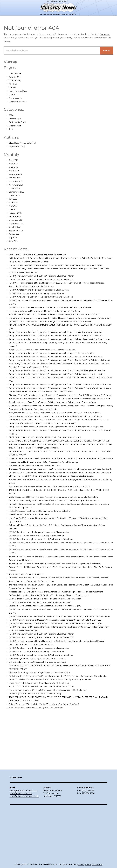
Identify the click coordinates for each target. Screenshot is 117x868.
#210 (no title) (16, 77)
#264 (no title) (17, 73)
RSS (11, 129)
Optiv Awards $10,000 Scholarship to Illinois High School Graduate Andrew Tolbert (54, 690)
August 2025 (16, 195)
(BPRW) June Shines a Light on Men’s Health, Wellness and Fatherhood (48, 301)
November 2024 (18, 224)
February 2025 (17, 213)
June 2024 (15, 241)
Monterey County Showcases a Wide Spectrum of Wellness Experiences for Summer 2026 (58, 564)
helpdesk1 (15, 147)
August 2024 (16, 234)
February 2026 (17, 174)
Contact (13, 88)
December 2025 (18, 181)
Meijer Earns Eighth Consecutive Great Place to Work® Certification (46, 789)
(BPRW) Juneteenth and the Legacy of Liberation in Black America (46, 294)
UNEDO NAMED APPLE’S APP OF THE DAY (32, 599)
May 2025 (14, 206)
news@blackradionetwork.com (23, 843)
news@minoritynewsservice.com (24, 849)
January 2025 (16, 217)
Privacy (87, 865)
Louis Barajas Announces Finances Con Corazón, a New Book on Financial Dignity (53, 697)
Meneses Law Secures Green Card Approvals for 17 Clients (41, 536)
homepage (106, 34)
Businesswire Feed (19, 122)
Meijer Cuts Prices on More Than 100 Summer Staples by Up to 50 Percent (50, 371)
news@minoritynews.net (21, 846)
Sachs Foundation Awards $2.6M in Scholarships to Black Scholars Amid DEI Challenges (57, 796)
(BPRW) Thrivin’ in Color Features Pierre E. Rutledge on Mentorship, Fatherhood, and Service (60, 311)
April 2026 (14, 167)
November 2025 (18, 185)
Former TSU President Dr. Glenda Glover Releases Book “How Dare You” (49, 437)
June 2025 (15, 203)
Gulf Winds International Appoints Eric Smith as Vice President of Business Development (58, 687)
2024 (12, 115)
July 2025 (14, 199)
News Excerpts (17, 98)
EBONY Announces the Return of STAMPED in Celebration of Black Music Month (53, 501)
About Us (14, 84)
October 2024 (16, 227)
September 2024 (18, 231)
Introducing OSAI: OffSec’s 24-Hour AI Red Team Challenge (41, 799)
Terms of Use (98, 865)
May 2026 (14, 164)
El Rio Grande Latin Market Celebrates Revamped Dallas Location (45, 764)
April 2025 (14, 210)
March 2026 (15, 171)
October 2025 (16, 188)
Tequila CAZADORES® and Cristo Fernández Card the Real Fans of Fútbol (49, 792)
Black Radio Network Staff (23, 143)
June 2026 (15, 160)
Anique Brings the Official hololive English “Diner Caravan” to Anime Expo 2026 (52, 810)
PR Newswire (16, 126)
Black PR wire (16, 119)
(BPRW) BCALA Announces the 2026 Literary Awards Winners (43, 297)
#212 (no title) (16, 81)
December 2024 (18, 220)
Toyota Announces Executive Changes (30, 662)
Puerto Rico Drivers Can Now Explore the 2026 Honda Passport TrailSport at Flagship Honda (59, 785)
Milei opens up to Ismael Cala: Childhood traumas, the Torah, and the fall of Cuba (53, 315)
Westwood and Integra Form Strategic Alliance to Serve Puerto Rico (46, 774)
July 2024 (14, 238)
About (79, 865)
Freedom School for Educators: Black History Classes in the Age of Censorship (52, 532)
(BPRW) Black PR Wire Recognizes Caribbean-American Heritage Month (49, 283)
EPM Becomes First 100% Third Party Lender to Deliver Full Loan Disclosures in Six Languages (60, 553)
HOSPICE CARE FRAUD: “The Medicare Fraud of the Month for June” (46, 694)
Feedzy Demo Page (20, 91)
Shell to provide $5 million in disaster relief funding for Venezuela (45, 255)
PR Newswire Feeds (20, 102)
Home (12, 95)
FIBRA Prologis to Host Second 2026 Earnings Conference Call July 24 (47, 595)
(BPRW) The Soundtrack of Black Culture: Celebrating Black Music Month (49, 279)
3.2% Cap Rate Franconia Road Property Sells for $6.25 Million (42, 813)
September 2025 (18, 192)
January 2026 (16, 178)
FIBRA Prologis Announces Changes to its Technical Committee (44, 760)
